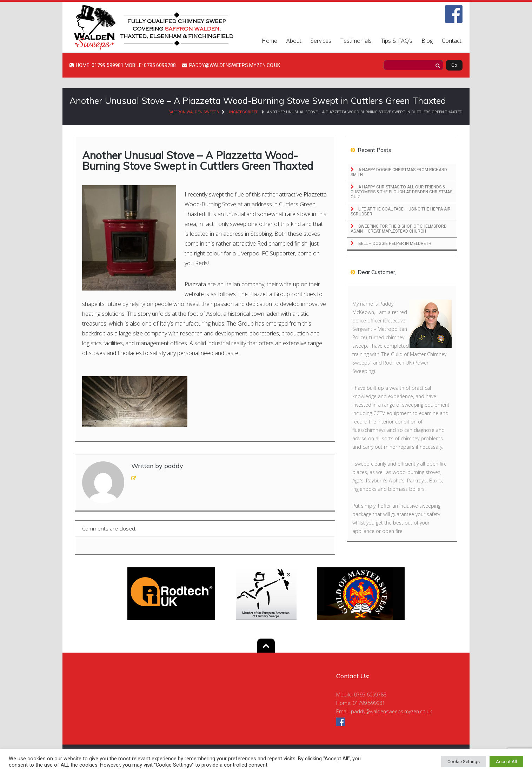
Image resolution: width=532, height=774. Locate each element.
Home (270, 41)
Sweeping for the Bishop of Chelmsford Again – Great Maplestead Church (399, 229)
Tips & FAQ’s (397, 41)
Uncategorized (243, 112)
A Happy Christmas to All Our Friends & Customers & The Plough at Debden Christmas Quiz (401, 192)
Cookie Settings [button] (464, 762)
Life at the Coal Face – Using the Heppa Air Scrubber (401, 212)
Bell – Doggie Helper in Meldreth (394, 243)
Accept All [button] (506, 762)
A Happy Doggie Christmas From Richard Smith (399, 172)
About (294, 41)
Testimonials (356, 41)
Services (321, 41)
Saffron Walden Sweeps (194, 112)
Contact (452, 41)
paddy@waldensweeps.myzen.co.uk (391, 711)
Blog (427, 41)
